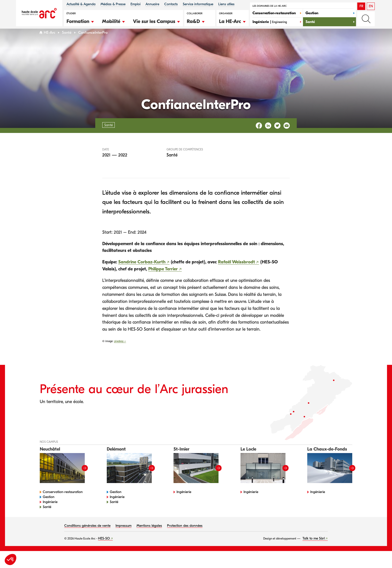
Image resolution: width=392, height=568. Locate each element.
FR (361, 6)
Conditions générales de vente (87, 535)
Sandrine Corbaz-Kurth (142, 272)
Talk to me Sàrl (314, 548)
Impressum (123, 535)
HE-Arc (49, 42)
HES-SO (104, 548)
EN (371, 6)
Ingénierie (50, 511)
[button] (80, 21)
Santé (67, 42)
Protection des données (185, 535)
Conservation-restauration (63, 501)
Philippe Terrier (163, 279)
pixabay (119, 351)
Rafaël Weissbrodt (236, 272)
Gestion (49, 506)
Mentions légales (149, 535)
